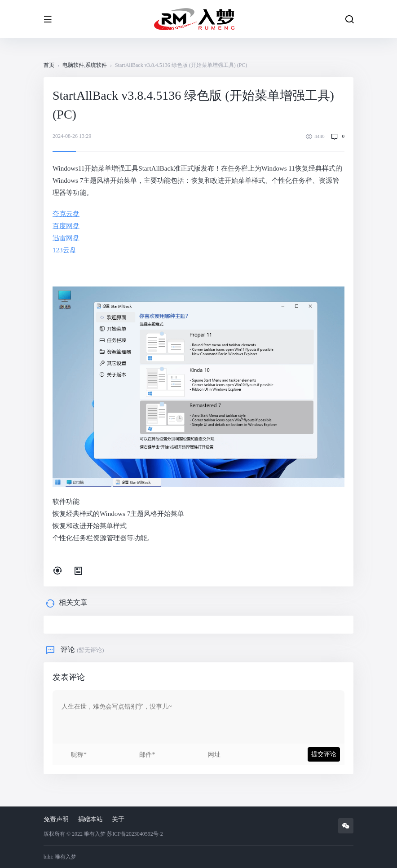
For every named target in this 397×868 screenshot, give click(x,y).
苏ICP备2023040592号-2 (135, 834)
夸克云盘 (66, 214)
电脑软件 (73, 65)
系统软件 (96, 65)
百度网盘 (66, 226)
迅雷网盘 (66, 238)
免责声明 (56, 819)
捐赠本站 (90, 819)
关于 (118, 819)
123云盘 (64, 250)
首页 (49, 65)
